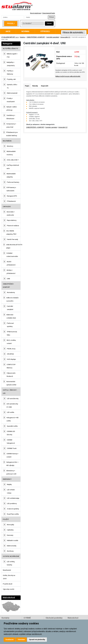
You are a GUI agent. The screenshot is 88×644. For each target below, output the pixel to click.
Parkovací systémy (10, 325)
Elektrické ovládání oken (11, 316)
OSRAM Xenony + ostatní (12, 455)
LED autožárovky (13, 398)
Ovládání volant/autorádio (12, 255)
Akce (8, 31)
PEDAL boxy (11, 349)
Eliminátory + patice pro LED (11, 472)
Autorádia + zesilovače (11, 213)
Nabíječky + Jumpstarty (11, 64)
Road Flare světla (13, 514)
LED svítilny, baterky (11, 563)
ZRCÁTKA (10, 354)
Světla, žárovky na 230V (9, 577)
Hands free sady (12, 239)
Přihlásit (51, 17)
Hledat (49, 23)
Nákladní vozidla (13, 540)
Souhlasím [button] (10, 640)
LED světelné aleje (13, 498)
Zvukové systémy (13, 509)
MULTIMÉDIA (7, 141)
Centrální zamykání (53, 37)
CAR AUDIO (7, 206)
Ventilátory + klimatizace (11, 117)
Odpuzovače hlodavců (11, 375)
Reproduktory (12, 220)
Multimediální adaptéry (11, 175)
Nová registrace (36, 13)
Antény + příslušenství (11, 272)
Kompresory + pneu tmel (11, 125)
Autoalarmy (11, 292)
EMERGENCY (7, 479)
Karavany (10, 535)
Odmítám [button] (21, 640)
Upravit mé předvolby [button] (37, 640)
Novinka (25, 31)
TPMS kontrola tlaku (12, 333)
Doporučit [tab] (45, 86)
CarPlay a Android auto (13, 167)
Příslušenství (11, 201)
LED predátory (12, 503)
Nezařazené (7, 570)
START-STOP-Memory (11, 366)
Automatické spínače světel (11, 383)
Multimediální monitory (11, 153)
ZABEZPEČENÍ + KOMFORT (36, 37)
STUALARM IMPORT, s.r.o (10, 37)
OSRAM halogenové (11, 441)
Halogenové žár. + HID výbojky (12, 464)
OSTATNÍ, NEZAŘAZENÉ (11, 556)
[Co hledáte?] (33, 24)
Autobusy (10, 551)
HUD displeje (11, 359)
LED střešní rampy (11, 491)
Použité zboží (8, 584)
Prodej (11, 23)
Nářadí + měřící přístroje (12, 108)
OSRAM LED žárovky (11, 433)
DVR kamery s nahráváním (11, 189)
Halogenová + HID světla (13, 419)
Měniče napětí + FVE (12, 55)
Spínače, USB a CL (12, 86)
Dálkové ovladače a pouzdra (12, 299)
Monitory (10, 146)
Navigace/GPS (12, 196)
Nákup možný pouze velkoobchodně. (68, 76)
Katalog (23, 37)
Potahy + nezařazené (11, 100)
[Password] (36, 17)
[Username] (13, 17)
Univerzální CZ (65, 37)
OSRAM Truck (12, 448)
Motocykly (10, 525)
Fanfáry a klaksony (10, 72)
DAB (8, 279)
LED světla (11, 412)
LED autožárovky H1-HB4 (12, 405)
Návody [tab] (35, 86)
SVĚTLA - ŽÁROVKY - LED (10, 392)
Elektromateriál (12, 93)
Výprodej (45, 31)
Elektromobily (12, 546)
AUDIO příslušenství (11, 263)
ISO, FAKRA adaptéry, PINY (11, 232)
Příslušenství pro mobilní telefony (12, 134)
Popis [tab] (27, 86)
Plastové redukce (13, 226)
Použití (6, 519)
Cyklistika (10, 530)
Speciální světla (12, 426)
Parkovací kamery (13, 182)
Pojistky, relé (11, 79)
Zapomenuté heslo (49, 13)
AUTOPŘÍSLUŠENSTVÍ (10, 48)
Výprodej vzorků (9, 589)
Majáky (9, 484)
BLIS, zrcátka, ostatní (11, 342)
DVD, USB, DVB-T (13, 160)
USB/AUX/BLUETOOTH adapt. (14, 246)
